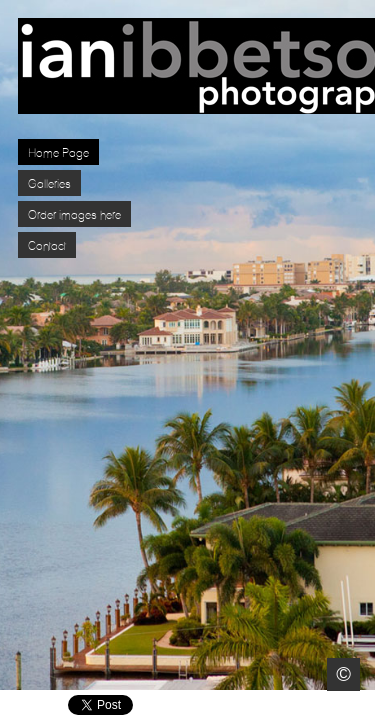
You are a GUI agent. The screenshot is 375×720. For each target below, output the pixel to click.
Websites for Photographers (360, 705)
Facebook (273, 705)
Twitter (302, 705)
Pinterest (331, 705)
